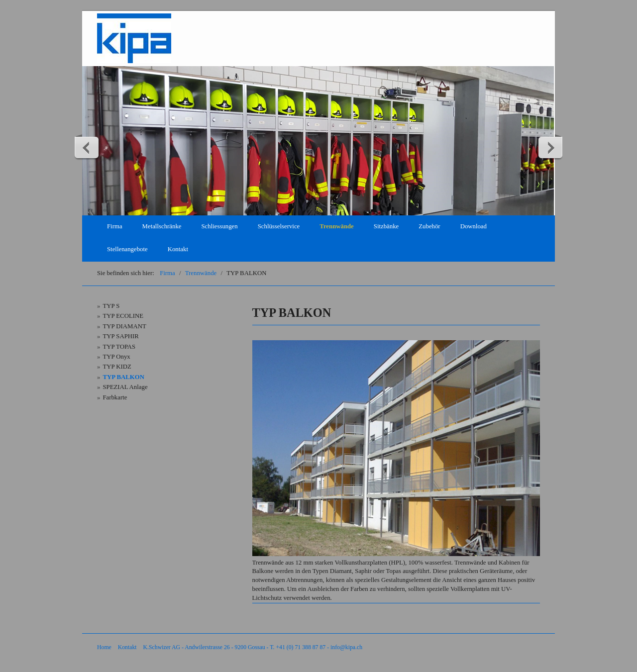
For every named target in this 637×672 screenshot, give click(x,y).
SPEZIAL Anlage (125, 387)
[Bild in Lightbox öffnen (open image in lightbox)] (396, 448)
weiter (550, 147)
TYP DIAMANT (124, 326)
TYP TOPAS (119, 347)
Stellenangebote (127, 249)
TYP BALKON (123, 377)
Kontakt (178, 249)
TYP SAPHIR (120, 336)
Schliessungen (219, 226)
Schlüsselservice (279, 226)
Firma (115, 226)
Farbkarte (115, 397)
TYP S (111, 306)
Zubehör (429, 226)
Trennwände (337, 226)
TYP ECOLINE (123, 316)
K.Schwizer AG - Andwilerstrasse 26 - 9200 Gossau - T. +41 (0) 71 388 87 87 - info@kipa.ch (253, 647)
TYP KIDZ (117, 367)
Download (474, 226)
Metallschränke (162, 226)
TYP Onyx (116, 357)
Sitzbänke (386, 226)
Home (104, 647)
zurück (87, 147)
